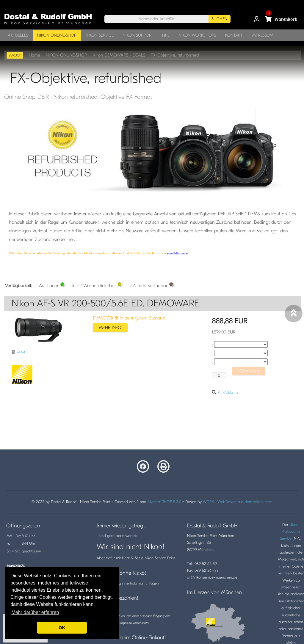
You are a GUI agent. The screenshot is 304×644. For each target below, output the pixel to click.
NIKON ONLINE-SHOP (57, 35)
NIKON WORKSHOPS (197, 35)
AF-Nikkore (228, 392)
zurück (15, 55)
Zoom (20, 351)
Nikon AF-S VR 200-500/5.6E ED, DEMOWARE (105, 303)
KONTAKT (234, 35)
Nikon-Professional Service (290, 532)
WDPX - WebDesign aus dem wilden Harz (238, 502)
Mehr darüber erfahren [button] (35, 612)
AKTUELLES (18, 35)
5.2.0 (177, 502)
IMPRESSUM (262, 35)
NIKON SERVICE (99, 35)
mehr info (110, 328)
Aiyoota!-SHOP (160, 502)
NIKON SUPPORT (138, 35)
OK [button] (62, 628)
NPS (166, 35)
